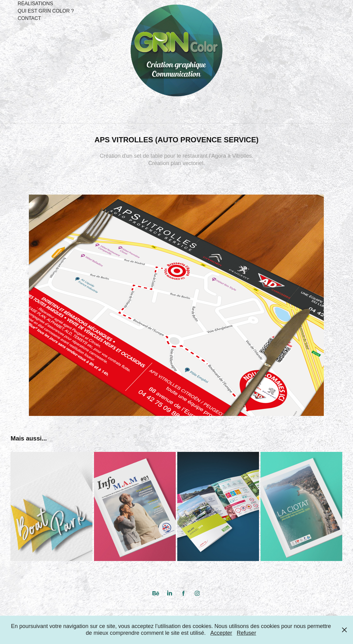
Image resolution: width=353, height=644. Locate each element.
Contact (29, 18)
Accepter (221, 633)
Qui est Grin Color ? (46, 11)
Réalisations (35, 4)
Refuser (247, 633)
